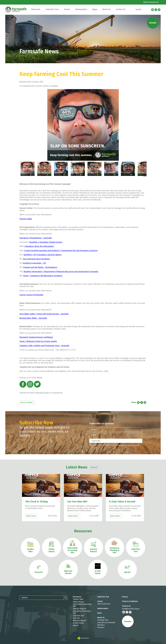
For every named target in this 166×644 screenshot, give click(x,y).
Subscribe (96, 441)
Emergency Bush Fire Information (39, 246)
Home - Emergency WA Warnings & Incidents (43, 276)
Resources (83, 531)
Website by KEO (83, 638)
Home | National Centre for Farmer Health (38, 341)
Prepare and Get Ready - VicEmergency (40, 267)
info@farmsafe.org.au (131, 609)
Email (94, 435)
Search (138, 9)
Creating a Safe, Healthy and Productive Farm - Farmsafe (44, 346)
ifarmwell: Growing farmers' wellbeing (36, 337)
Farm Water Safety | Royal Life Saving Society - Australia (44, 314)
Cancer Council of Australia (31, 295)
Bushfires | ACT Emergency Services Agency (43, 255)
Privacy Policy (121, 445)
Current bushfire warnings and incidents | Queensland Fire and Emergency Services (61, 251)
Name (94, 430)
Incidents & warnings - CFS (34, 263)
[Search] (148, 9)
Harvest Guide (26, 219)
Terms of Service (132, 445)
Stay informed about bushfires (36, 259)
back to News (27, 402)
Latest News (82, 467)
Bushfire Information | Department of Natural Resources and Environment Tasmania (61, 272)
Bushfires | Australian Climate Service (46, 242)
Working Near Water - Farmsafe (33, 318)
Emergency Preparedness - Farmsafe (36, 238)
